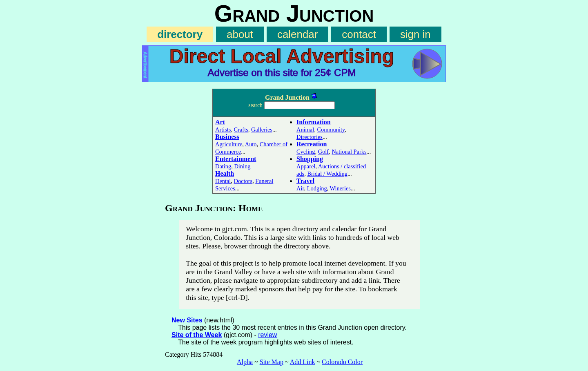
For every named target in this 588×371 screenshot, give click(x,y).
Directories (310, 137)
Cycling (306, 152)
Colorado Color (342, 362)
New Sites (187, 320)
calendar (297, 34)
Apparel (306, 166)
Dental (223, 181)
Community (331, 130)
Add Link (303, 362)
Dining (242, 166)
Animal (305, 130)
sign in (415, 34)
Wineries (340, 188)
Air (300, 188)
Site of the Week (197, 335)
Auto (251, 144)
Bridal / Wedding (327, 174)
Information (314, 122)
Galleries (262, 130)
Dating (223, 166)
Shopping (310, 159)
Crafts (241, 130)
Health (225, 173)
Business (227, 137)
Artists (223, 130)
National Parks (349, 152)
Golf (323, 152)
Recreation (312, 144)
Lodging (317, 188)
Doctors (243, 181)
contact (359, 34)
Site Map (272, 362)
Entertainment (236, 159)
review (267, 335)
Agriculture (229, 144)
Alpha (245, 362)
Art (220, 122)
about (240, 34)
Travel (305, 181)
